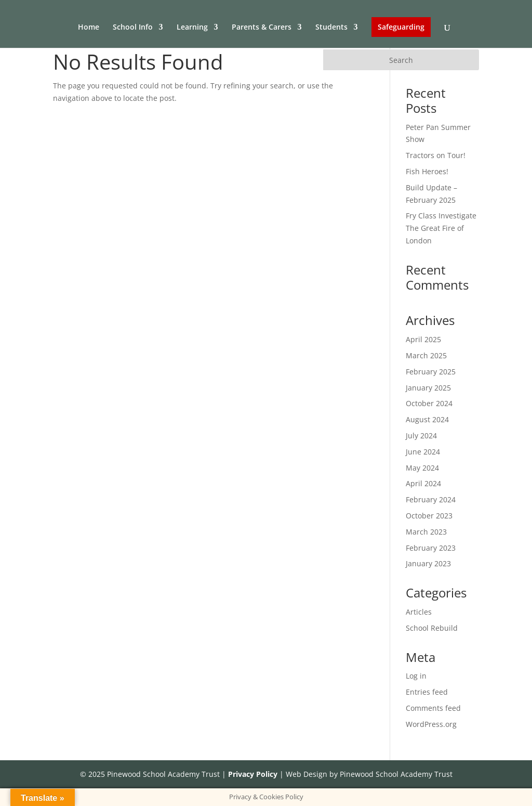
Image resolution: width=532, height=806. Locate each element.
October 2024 (429, 403)
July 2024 (421, 435)
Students (331, 28)
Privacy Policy (253, 774)
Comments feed (433, 708)
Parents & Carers (262, 28)
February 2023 (431, 548)
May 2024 (422, 468)
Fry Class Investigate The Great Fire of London (441, 228)
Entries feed (427, 692)
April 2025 (423, 339)
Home (89, 28)
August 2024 (427, 419)
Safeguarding (401, 27)
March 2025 (426, 355)
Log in (416, 676)
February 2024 (431, 499)
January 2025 (428, 388)
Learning (192, 28)
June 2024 (423, 452)
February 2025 (431, 372)
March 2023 (426, 532)
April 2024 (423, 483)
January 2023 (428, 563)
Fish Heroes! (427, 171)
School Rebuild (432, 628)
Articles (419, 612)
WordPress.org (431, 724)
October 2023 (429, 516)
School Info (133, 28)
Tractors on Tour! (436, 155)
